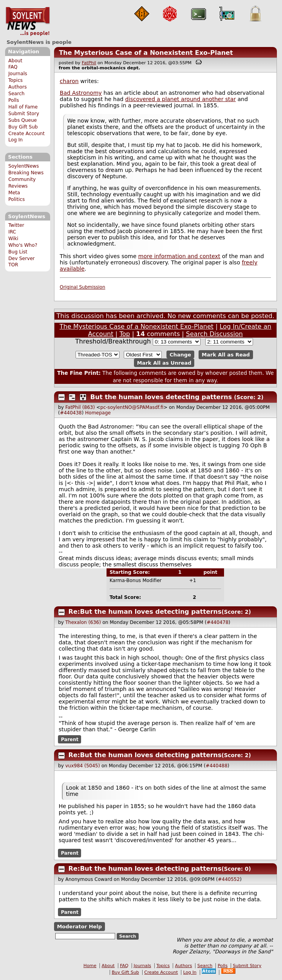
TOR (13, 265)
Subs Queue (23, 120)
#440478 (217, 622)
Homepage (98, 413)
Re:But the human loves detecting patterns (145, 612)
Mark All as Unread (164, 363)
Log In (15, 140)
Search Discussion (214, 334)
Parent (70, 740)
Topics (15, 80)
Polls (14, 100)
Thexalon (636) (83, 622)
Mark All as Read (226, 355)
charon (69, 81)
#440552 (229, 879)
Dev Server (21, 259)
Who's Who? (23, 245)
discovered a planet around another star (181, 99)
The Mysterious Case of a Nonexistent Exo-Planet (146, 53)
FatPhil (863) (80, 407)
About (15, 61)
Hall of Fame (23, 107)
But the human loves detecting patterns (161, 397)
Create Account (26, 134)
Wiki (13, 239)
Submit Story (24, 114)
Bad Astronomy (81, 93)
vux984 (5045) (83, 766)
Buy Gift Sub (23, 127)
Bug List (18, 252)
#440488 (217, 766)
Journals (18, 74)
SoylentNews (28, 22)
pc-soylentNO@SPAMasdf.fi (132, 407)
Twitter (16, 225)
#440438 (71, 413)
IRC (12, 232)
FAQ (13, 67)
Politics (16, 199)
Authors (17, 87)
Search (16, 94)
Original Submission (83, 287)
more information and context (179, 256)
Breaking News (26, 173)
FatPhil (89, 63)
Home (90, 966)
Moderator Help (79, 927)
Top (125, 334)
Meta (14, 193)
